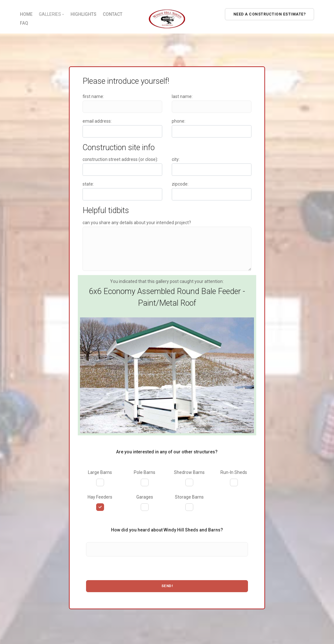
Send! (167, 586)
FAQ (24, 23)
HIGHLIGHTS (83, 14)
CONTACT (113, 14)
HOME (26, 14)
